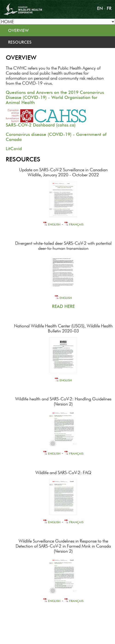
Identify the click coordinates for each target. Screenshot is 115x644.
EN (100, 8)
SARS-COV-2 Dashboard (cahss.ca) (41, 125)
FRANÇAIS (74, 224)
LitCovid (14, 149)
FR (109, 8)
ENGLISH (52, 224)
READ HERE (63, 306)
